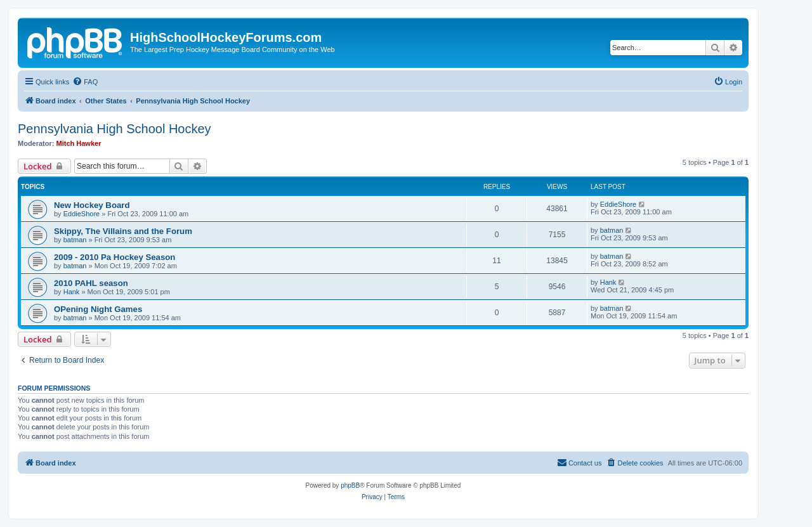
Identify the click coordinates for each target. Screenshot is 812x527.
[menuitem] (85, 82)
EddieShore (82, 214)
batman (75, 240)
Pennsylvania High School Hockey (115, 129)
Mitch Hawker (79, 143)
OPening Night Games (98, 309)
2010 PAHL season (91, 283)
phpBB (350, 485)
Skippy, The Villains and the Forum (123, 231)
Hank (72, 292)
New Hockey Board (92, 205)
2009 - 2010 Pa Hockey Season (115, 257)
